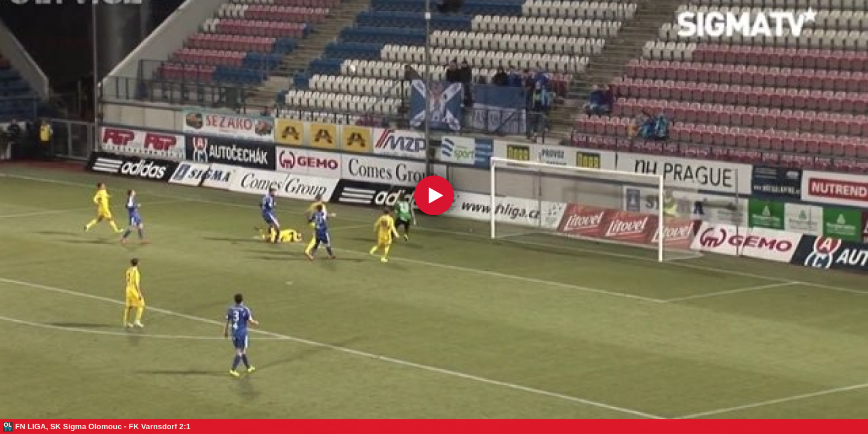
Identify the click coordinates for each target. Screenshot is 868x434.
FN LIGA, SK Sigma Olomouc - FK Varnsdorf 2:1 (103, 426)
